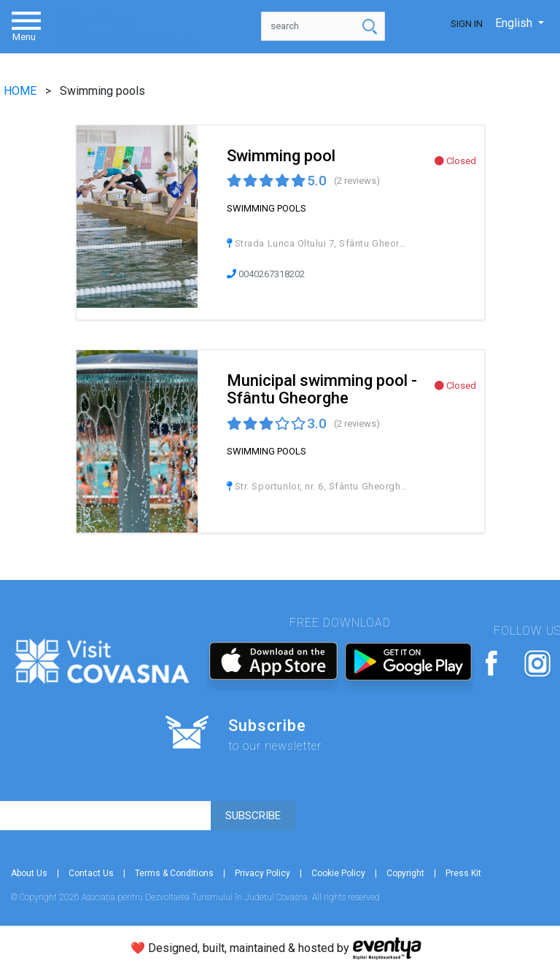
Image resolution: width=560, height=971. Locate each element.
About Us (29, 873)
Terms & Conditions (174, 873)
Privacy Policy (262, 873)
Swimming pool (281, 156)
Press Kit (463, 873)
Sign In (467, 24)
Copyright (405, 873)
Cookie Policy (338, 873)
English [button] (515, 23)
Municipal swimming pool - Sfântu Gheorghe (322, 389)
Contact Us (91, 873)
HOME (22, 91)
